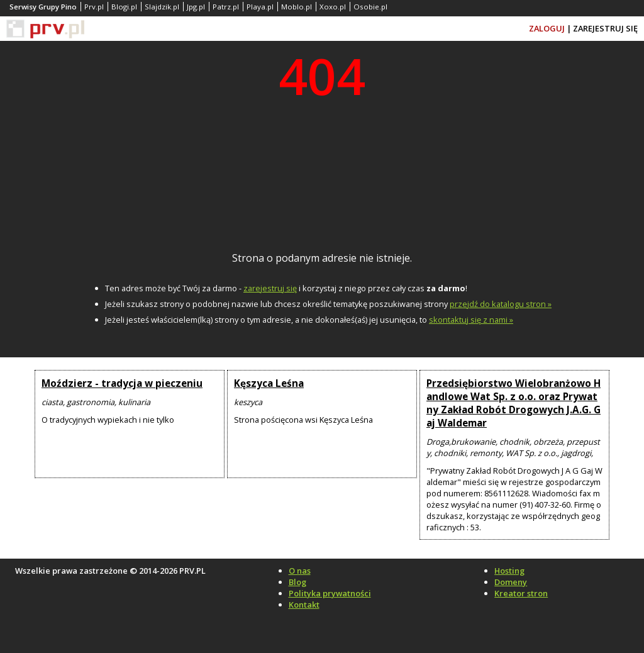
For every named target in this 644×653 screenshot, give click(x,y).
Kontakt (304, 605)
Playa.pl (260, 7)
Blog (297, 582)
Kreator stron (521, 593)
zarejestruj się (270, 288)
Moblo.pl (297, 7)
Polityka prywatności (330, 593)
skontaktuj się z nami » (471, 320)
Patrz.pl (226, 7)
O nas (300, 571)
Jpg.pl (196, 7)
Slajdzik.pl (162, 7)
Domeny (511, 582)
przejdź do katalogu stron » (501, 304)
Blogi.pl (124, 7)
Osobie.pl (370, 7)
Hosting (509, 571)
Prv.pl (94, 7)
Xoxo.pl (333, 7)
